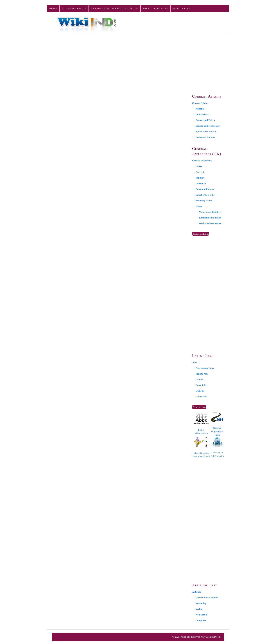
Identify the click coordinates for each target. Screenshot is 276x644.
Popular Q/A (182, 9)
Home (53, 9)
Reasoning (201, 603)
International (202, 114)
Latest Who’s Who (205, 195)
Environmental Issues (210, 218)
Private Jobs (202, 374)
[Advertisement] (138, 61)
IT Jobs (199, 379)
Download (201, 183)
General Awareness (106, 9)
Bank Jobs (201, 385)
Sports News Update (206, 132)
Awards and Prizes (205, 120)
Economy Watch (204, 201)
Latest (199, 166)
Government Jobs (205, 368)
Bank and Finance (205, 189)
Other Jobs (201, 397)
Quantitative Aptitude (207, 598)
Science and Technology (208, 126)
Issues (199, 206)
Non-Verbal (202, 615)
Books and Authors (205, 137)
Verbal (199, 609)
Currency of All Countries (217, 447)
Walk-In (200, 391)
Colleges (161, 9)
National (200, 109)
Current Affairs (74, 9)
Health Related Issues (210, 223)
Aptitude (131, 9)
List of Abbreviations (201, 424)
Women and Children (210, 212)
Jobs (146, 9)
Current (200, 172)
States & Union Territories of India (201, 447)
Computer (201, 620)
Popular (200, 178)
